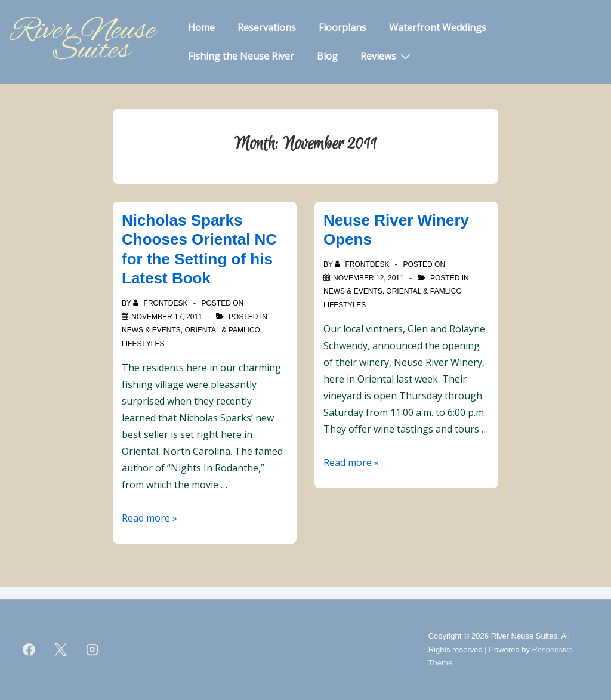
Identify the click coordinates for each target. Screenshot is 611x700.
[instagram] (92, 650)
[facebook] (29, 650)
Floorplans (342, 27)
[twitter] (61, 650)
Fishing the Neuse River (241, 56)
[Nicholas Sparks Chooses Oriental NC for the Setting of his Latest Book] (167, 317)
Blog (327, 56)
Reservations (267, 27)
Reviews (387, 55)
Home (201, 27)
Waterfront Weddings (438, 27)
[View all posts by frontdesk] (161, 303)
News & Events (151, 330)
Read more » (149, 518)
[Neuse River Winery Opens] (368, 278)
